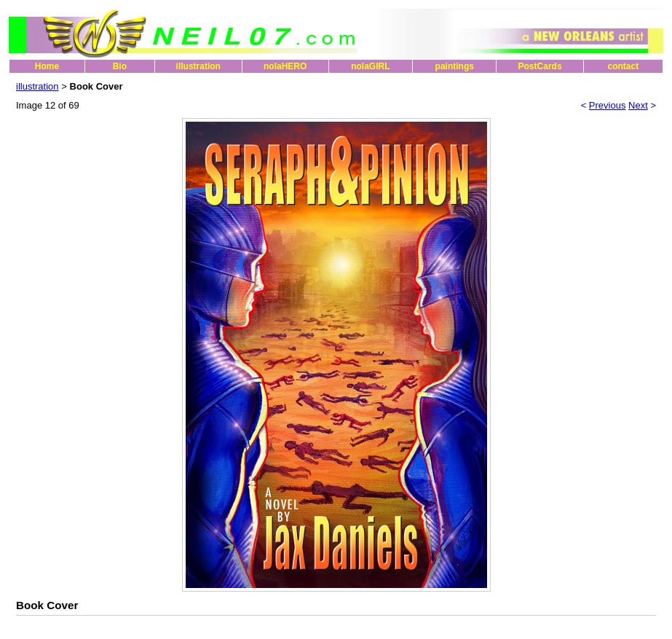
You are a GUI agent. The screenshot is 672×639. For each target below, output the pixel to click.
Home (47, 66)
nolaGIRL (370, 66)
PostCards (540, 66)
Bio (120, 66)
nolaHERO (285, 66)
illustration (198, 66)
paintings (455, 66)
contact (623, 66)
